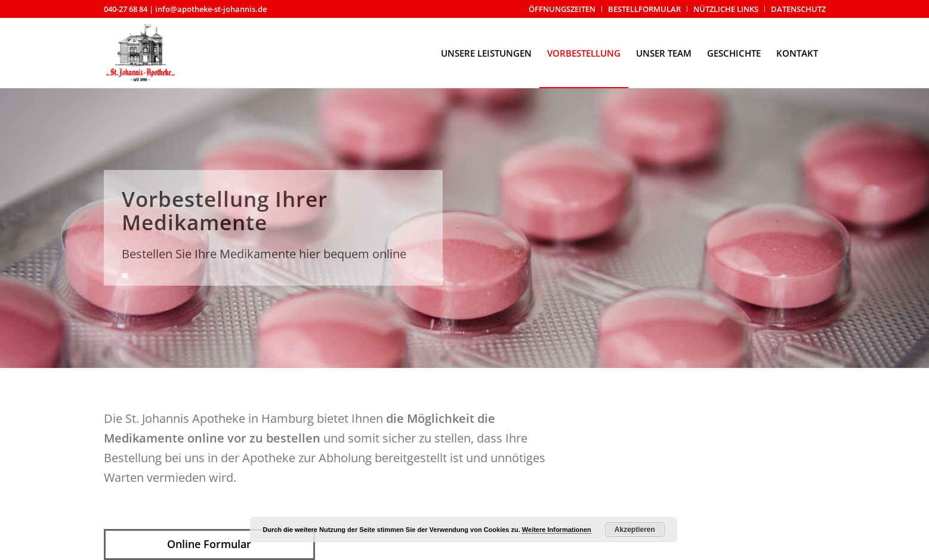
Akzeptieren (635, 530)
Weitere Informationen (557, 530)
